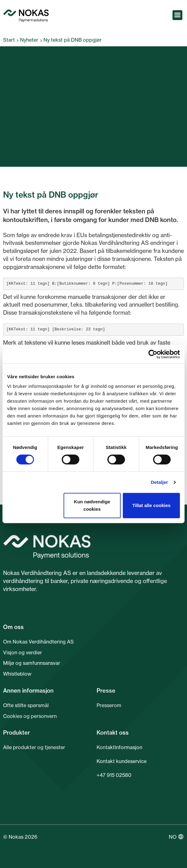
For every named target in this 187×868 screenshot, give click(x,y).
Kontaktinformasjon (119, 747)
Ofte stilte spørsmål (26, 705)
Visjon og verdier (23, 652)
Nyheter (29, 40)
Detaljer (160, 482)
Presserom (109, 705)
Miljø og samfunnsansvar (32, 663)
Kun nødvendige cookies (92, 505)
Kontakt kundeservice (122, 761)
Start (9, 40)
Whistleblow (17, 674)
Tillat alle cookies (152, 505)
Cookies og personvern (30, 716)
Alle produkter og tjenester (34, 747)
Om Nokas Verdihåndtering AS (38, 642)
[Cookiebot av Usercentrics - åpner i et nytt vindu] (153, 354)
